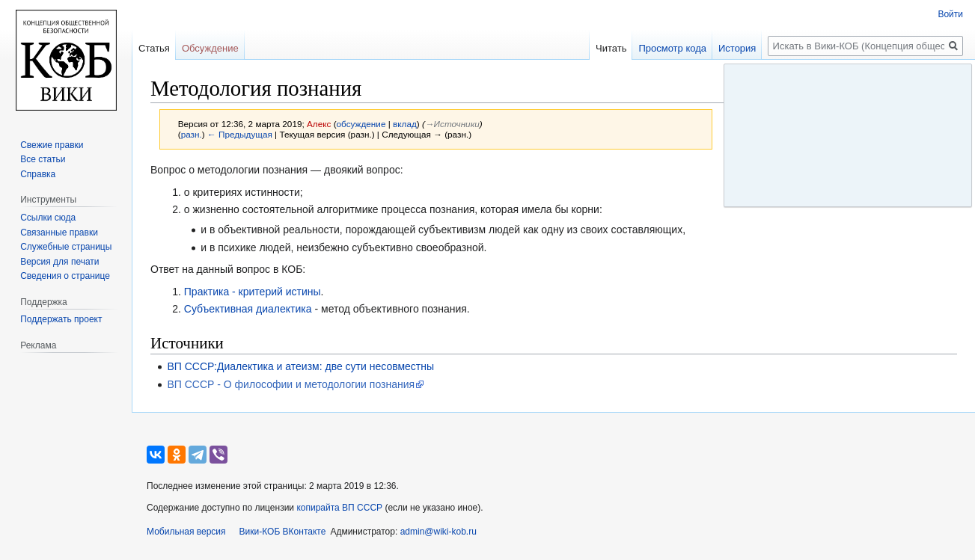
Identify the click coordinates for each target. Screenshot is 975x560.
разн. (192, 134)
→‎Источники (452, 124)
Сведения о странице (65, 276)
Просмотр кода (672, 48)
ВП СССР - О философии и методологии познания (291, 384)
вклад (405, 124)
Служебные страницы (66, 247)
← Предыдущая (240, 134)
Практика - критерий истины (253, 292)
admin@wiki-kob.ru (438, 532)
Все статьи (43, 159)
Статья (154, 48)
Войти (950, 14)
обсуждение (361, 124)
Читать (611, 48)
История (737, 48)
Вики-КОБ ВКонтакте (283, 532)
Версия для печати (59, 262)
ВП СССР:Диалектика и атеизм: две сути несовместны (300, 366)
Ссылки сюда (48, 218)
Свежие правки (52, 145)
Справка (38, 174)
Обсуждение (210, 48)
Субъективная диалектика (248, 309)
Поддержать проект (61, 319)
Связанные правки (59, 233)
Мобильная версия (186, 532)
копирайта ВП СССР (339, 508)
